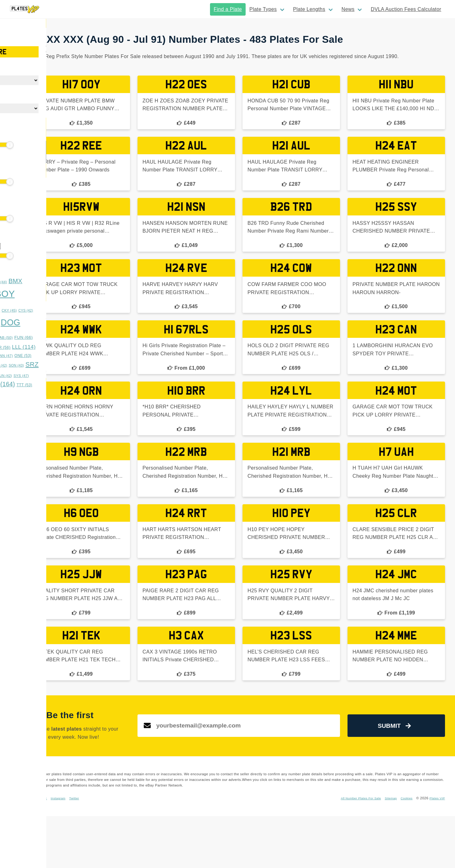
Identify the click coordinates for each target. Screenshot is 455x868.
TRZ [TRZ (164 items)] (68, 384)
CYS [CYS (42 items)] (93, 310)
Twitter (170, 850)
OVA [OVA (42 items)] (15, 365)
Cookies (404, 850)
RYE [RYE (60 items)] (49, 365)
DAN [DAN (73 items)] (40, 324)
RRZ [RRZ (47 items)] (31, 365)
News (348, 9)
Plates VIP (436, 850)
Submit (406, 768)
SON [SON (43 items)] (84, 365)
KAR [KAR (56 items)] (70, 348)
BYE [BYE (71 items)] (40, 310)
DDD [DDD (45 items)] (59, 324)
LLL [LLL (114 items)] (92, 347)
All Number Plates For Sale (353, 850)
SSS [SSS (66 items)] (33, 375)
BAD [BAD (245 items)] (42, 281)
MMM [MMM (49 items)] (33, 355)
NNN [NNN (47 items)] (72, 356)
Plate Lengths (309, 9)
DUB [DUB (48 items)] (37, 338)
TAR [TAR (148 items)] (21, 384)
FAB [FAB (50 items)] (73, 338)
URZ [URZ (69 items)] (17, 393)
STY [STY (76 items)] (54, 375)
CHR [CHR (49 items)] (60, 310)
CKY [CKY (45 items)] (77, 310)
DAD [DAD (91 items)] (18, 324)
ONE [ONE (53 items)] (91, 356)
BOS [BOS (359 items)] (43, 294)
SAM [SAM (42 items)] (67, 365)
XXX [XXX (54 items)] (56, 394)
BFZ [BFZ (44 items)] (67, 282)
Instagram (152, 850)
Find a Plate (228, 9)
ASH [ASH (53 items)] (16, 282)
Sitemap (387, 850)
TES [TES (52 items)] (45, 385)
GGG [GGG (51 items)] (33, 348)
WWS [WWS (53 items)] (37, 394)
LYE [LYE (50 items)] (15, 356)
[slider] (9, 145)
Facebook (132, 850)
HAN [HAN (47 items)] (52, 348)
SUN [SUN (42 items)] (72, 376)
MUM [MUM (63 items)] (53, 355)
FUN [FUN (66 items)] (91, 337)
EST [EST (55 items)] (55, 338)
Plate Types (263, 9)
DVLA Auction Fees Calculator (406, 9)
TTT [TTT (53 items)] (92, 385)
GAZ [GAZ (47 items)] (15, 348)
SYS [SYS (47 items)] (89, 376)
